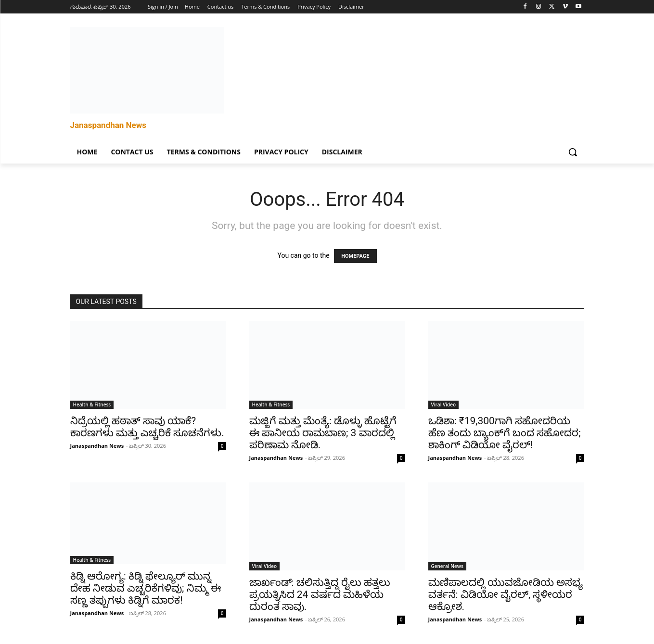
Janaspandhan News (97, 446)
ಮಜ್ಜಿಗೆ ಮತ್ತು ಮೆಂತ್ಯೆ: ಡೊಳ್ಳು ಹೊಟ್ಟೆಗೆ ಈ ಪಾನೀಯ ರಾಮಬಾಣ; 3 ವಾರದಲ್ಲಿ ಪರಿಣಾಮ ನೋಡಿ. (323, 433)
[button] (573, 152)
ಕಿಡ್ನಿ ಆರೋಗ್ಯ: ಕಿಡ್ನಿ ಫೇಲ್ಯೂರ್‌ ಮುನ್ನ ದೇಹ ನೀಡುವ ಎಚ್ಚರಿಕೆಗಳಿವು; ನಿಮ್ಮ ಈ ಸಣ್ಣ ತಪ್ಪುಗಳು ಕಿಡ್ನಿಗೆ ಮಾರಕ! (146, 588)
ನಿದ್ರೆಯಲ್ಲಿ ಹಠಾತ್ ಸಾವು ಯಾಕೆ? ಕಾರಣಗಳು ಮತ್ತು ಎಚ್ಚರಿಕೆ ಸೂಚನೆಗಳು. (147, 427)
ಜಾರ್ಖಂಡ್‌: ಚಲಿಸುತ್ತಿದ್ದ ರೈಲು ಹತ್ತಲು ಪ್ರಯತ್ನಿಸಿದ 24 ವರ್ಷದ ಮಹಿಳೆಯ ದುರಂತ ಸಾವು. (320, 594)
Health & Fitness (92, 404)
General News (447, 566)
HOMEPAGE (355, 256)
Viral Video (444, 404)
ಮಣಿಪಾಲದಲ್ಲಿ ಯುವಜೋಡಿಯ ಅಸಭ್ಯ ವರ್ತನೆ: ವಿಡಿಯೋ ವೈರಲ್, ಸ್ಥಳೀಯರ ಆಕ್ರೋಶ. (506, 594)
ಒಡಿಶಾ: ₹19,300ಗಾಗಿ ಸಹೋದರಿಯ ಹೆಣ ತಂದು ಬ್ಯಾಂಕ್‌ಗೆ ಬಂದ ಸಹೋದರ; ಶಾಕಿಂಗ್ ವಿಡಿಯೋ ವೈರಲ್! (505, 433)
